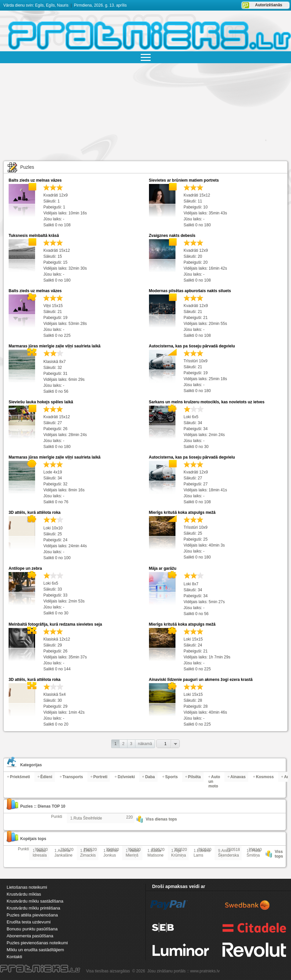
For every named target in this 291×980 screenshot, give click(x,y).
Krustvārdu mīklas (24, 894)
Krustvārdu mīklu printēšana (33, 908)
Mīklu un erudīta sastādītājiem (35, 950)
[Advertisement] (145, 113)
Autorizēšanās (268, 5)
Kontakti (14, 957)
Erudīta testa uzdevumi (29, 922)
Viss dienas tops (161, 819)
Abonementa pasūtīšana (30, 936)
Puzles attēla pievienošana (32, 915)
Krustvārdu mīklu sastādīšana (35, 901)
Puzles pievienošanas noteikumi (37, 943)
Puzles (27, 167)
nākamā (145, 744)
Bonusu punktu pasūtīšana (32, 929)
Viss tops (279, 854)
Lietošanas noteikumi (27, 887)
